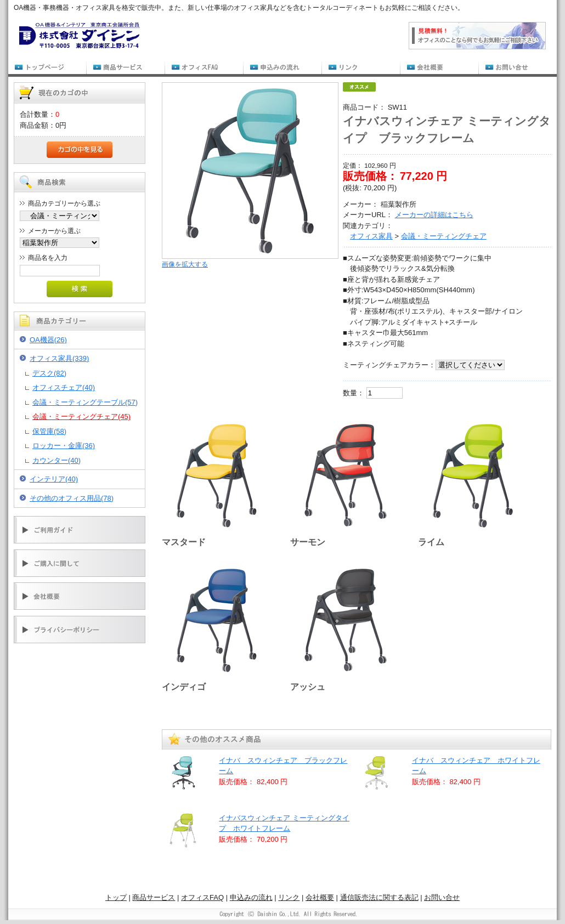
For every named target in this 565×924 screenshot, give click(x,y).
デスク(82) (49, 373)
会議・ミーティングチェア (444, 236)
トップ (116, 897)
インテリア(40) (54, 479)
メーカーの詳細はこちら (434, 215)
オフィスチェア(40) (64, 387)
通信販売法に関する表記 (379, 897)
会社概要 (320, 897)
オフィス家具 (371, 236)
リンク (289, 897)
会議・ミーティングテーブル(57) (85, 402)
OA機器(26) (48, 340)
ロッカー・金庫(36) (64, 446)
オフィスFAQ (202, 897)
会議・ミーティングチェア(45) (81, 416)
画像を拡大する (185, 264)
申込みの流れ (251, 897)
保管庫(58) (49, 431)
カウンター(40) (56, 460)
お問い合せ (442, 897)
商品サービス (154, 897)
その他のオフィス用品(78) (72, 498)
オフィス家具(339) (59, 358)
